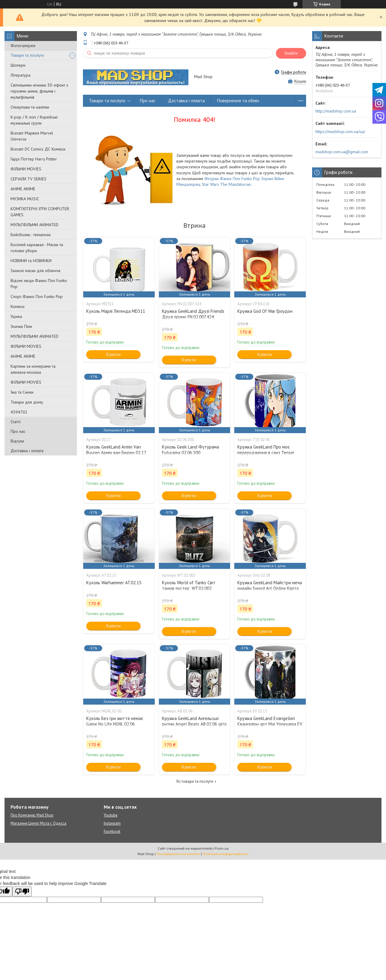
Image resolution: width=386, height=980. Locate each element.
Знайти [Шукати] (291, 53)
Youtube (111, 815)
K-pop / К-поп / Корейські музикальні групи (34, 120)
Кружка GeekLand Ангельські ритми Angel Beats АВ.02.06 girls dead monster (194, 724)
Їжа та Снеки (22, 392)
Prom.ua (222, 848)
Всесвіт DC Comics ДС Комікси (38, 149)
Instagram (112, 823)
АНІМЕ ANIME (23, 189)
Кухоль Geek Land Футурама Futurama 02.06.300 (190, 450)
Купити (114, 354)
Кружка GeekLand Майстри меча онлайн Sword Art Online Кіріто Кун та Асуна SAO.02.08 (270, 588)
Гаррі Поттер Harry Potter (34, 159)
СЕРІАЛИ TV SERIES (28, 179)
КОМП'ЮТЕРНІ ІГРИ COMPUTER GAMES (40, 212)
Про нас (18, 431)
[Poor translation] (22, 891)
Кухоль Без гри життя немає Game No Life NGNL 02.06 (115, 721)
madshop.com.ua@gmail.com (342, 152)
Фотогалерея (23, 46)
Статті (16, 422)
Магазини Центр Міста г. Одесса (38, 823)
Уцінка (16, 316)
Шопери (18, 65)
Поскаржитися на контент (178, 854)
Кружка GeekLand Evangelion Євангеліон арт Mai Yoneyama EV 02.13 (270, 724)
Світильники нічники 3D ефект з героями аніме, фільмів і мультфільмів (39, 91)
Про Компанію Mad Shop (32, 815)
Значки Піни (21, 326)
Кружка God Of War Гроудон (265, 311)
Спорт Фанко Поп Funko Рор (37, 297)
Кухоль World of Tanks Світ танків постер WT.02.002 (189, 585)
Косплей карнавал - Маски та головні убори (37, 248)
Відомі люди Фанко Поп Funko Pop (39, 284)
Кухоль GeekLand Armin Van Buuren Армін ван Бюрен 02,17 (116, 450)
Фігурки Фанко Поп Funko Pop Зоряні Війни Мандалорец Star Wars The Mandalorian (230, 181)
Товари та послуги (27, 55)
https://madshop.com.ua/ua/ (340, 132)
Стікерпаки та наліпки (30, 107)
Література (21, 75)
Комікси (17, 306)
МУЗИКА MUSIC (25, 199)
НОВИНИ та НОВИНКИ (31, 261)
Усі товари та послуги (195, 781)
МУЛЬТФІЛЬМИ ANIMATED (35, 225)
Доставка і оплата (27, 451)
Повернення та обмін (238, 101)
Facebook (112, 831)
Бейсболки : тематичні (31, 235)
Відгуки (17, 441)
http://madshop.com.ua (336, 111)
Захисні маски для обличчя (35, 271)
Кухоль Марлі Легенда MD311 (116, 311)
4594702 (19, 412)
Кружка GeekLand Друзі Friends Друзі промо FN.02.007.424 (193, 314)
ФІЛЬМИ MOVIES (26, 169)
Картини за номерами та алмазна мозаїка (33, 369)
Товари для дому (27, 402)
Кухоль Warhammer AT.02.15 (114, 583)
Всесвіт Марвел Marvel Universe (32, 136)
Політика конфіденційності (226, 854)
